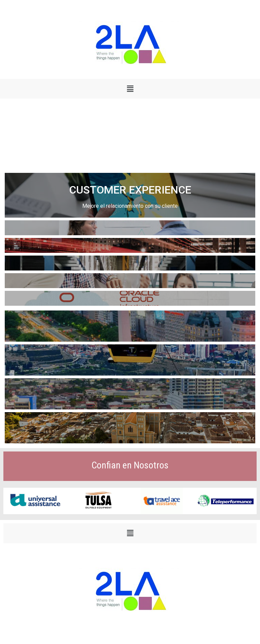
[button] (130, 89)
